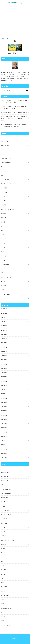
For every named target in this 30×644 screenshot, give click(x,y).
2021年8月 (4, 407)
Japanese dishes (6, 141)
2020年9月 (4, 449)
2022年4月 (4, 398)
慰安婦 (3, 243)
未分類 (3, 260)
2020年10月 (4, 445)
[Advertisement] (15, 21)
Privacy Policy (25, 637)
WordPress (4, 171)
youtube (3, 175)
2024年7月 (4, 351)
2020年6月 (4, 453)
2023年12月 (4, 364)
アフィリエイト (5, 180)
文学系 (3, 248)
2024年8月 (4, 347)
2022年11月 (4, 394)
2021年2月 (4, 428)
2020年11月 (4, 441)
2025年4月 (4, 334)
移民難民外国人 (5, 265)
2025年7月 (4, 330)
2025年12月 (4, 313)
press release (5, 150)
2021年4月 (4, 424)
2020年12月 (4, 436)
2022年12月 (4, 390)
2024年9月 (4, 343)
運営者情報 (11, 637)
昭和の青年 (4, 256)
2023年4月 (4, 373)
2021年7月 (4, 411)
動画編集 (4, 214)
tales (3, 154)
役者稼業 (4, 239)
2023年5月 (4, 368)
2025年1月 (4, 339)
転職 (2, 273)
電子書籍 (4, 286)
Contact (20, 637)
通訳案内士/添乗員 (6, 277)
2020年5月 (4, 458)
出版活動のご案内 (5, 637)
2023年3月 (4, 377)
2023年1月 (4, 385)
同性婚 (3, 222)
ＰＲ (2, 298)
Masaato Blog (14, 642)
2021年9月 (4, 402)
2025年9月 (4, 326)
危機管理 (4, 218)
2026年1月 (4, 309)
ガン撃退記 (4, 188)
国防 (2, 231)
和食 (2, 226)
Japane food (5, 137)
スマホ (3, 196)
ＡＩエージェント (6, 294)
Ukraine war (4, 167)
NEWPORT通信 (5, 146)
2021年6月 (4, 415)
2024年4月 (4, 360)
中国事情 (4, 205)
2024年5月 (4, 356)
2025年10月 (4, 322)
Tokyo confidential (6, 158)
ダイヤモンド (5, 201)
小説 (2, 235)
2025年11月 (4, 317)
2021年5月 (4, 419)
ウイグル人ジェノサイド (7, 184)
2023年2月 (4, 381)
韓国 (2, 290)
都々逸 (3, 281)
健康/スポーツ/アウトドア (8, 209)
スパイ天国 (4, 192)
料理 (2, 252)
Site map (16, 637)
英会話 (3, 269)
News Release (15, 638)
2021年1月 (4, 432)
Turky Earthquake (6, 163)
